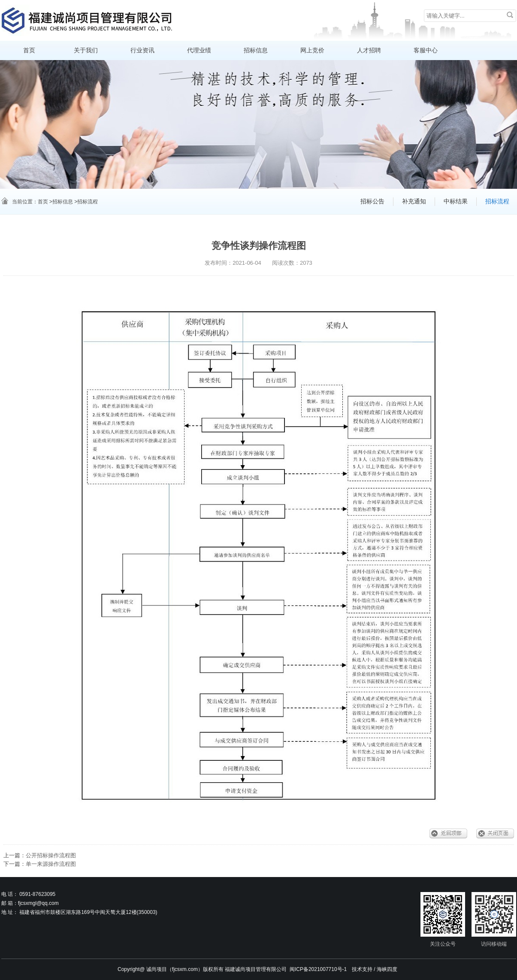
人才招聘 (369, 50)
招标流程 (497, 201)
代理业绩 (199, 50)
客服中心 (426, 50)
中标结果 (456, 201)
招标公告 (372, 201)
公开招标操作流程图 (51, 855)
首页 (29, 50)
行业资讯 (142, 50)
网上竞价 (312, 50)
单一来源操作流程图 (51, 864)
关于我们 (86, 50)
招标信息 (256, 50)
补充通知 (414, 201)
